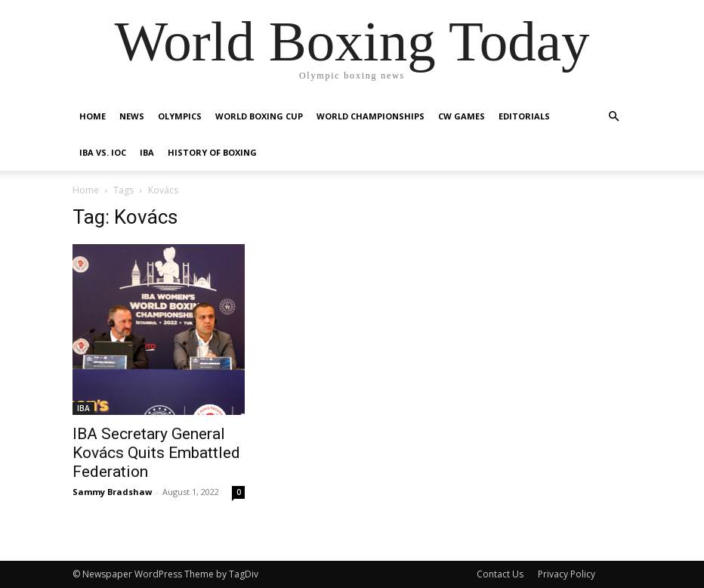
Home (93, 116)
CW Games (462, 116)
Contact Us (500, 574)
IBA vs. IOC (103, 152)
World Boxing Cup (259, 116)
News (132, 116)
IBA (147, 152)
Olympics (180, 116)
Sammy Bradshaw (112, 492)
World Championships (371, 116)
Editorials (524, 116)
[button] (613, 117)
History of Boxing (212, 152)
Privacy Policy (567, 574)
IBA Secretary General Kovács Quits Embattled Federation (156, 453)
